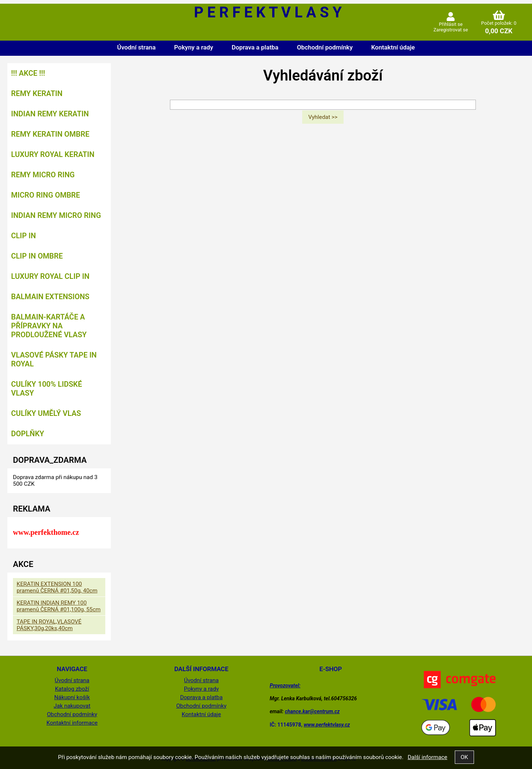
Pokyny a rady (194, 47)
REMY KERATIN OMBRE (50, 134)
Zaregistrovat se (451, 30)
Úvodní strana (136, 47)
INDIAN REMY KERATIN (50, 114)
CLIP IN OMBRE (37, 256)
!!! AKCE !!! (28, 73)
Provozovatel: (285, 686)
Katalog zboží (72, 689)
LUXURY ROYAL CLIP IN (50, 276)
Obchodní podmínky (325, 47)
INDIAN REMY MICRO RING (56, 215)
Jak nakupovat (72, 706)
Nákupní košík (72, 697)
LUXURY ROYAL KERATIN (53, 154)
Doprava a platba (255, 47)
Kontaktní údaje (393, 47)
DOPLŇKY (28, 434)
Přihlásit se (451, 24)
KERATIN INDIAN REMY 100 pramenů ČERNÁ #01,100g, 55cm (59, 606)
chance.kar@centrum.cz (312, 711)
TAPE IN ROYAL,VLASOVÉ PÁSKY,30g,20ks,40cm (49, 625)
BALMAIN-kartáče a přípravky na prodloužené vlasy (49, 326)
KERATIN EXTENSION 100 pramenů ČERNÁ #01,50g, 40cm (57, 587)
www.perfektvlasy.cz (327, 725)
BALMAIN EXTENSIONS (50, 297)
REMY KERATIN (37, 93)
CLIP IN (23, 236)
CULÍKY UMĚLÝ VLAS (46, 413)
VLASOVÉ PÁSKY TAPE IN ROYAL (54, 359)
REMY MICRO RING (43, 175)
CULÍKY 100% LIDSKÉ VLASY (47, 389)
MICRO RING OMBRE (46, 195)
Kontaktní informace (72, 723)
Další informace (427, 757)
